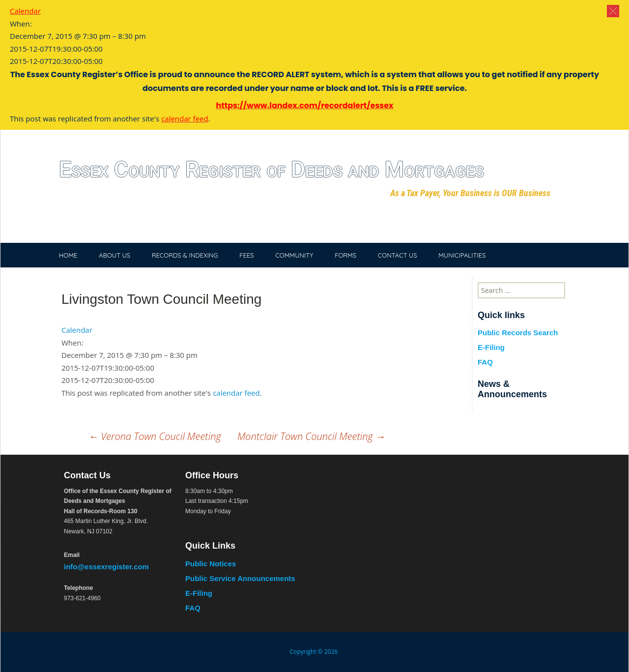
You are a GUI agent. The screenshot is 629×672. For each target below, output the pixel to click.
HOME (68, 255)
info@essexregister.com (106, 567)
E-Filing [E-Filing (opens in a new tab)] (199, 593)
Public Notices (211, 564)
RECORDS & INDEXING (185, 255)
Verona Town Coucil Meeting (155, 436)
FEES (246, 255)
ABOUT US (114, 255)
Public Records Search (518, 333)
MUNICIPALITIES (462, 255)
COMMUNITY (294, 255)
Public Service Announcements (240, 578)
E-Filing (491, 347)
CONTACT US (398, 255)
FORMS (345, 255)
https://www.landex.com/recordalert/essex (304, 105)
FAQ (485, 362)
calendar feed (236, 393)
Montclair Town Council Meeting (311, 436)
